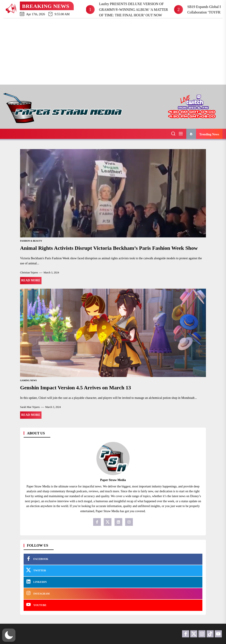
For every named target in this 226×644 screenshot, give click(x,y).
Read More (31, 280)
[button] (9, 635)
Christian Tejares (29, 273)
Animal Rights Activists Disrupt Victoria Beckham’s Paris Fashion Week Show (109, 248)
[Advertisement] (113, 51)
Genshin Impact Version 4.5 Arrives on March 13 (75, 388)
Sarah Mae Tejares (30, 407)
